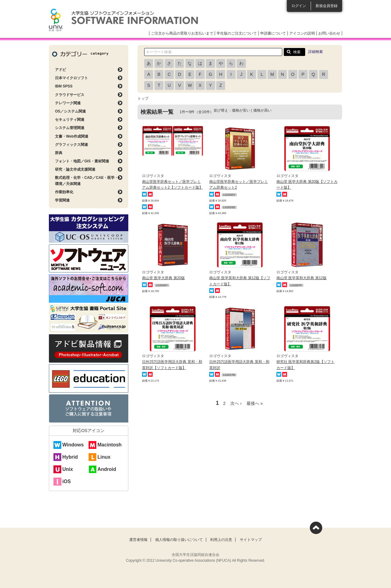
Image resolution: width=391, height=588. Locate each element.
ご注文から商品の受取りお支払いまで (182, 33)
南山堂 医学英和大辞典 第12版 (301, 278)
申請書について (273, 33)
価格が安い (241, 110)
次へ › (236, 403)
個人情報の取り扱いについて (179, 540)
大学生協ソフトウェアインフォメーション (123, 20)
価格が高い (262, 110)
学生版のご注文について (237, 33)
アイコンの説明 (302, 33)
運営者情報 (138, 540)
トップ (143, 98)
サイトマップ (251, 540)
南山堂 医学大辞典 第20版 (163, 278)
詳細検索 (316, 52)
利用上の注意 (221, 540)
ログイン (299, 6)
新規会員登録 (327, 6)
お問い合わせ (329, 33)
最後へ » (255, 403)
